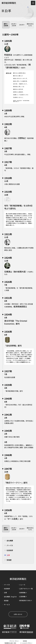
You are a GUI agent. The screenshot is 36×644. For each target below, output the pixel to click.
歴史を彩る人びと (30, 25)
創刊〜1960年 (6, 25)
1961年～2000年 (14, 25)
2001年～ (22, 25)
